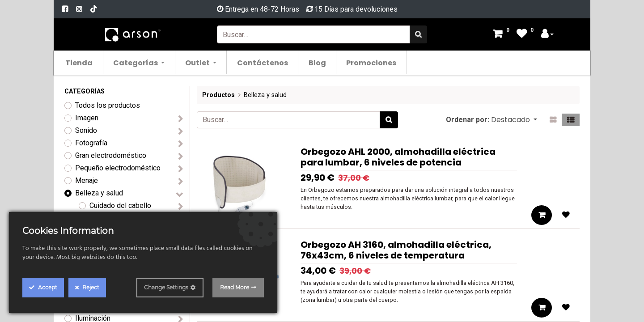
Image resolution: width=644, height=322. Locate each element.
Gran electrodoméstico (111, 155)
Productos (218, 95)
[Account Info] (547, 35)
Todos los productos (108, 105)
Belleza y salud (99, 193)
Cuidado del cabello (120, 205)
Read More (235, 287)
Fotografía (91, 143)
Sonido (86, 130)
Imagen (87, 118)
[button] (514, 120)
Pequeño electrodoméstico (118, 168)
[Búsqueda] (418, 34)
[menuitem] (84, 62)
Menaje (87, 180)
